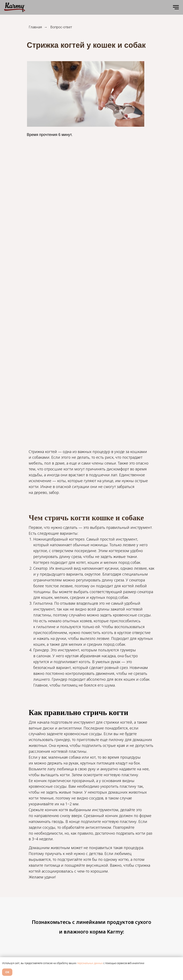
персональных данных (90, 963)
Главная (35, 27)
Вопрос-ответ (61, 27)
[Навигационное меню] (176, 7)
